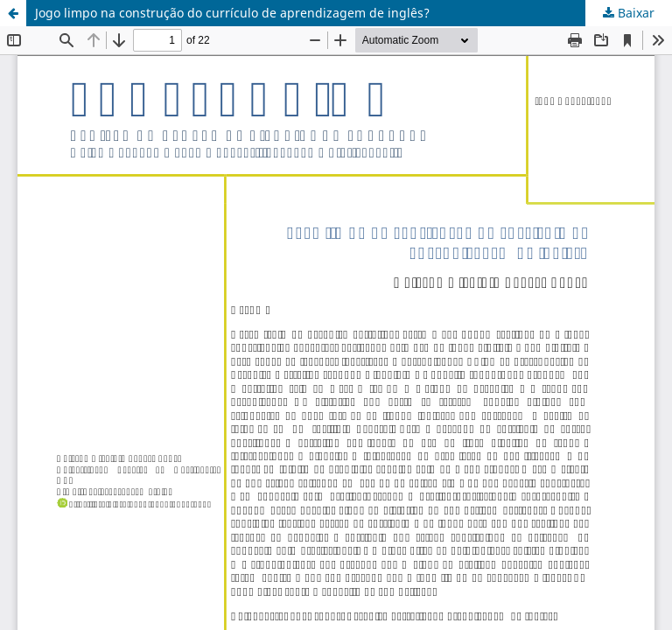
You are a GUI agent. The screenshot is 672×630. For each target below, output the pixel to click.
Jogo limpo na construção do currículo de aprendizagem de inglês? (232, 13)
